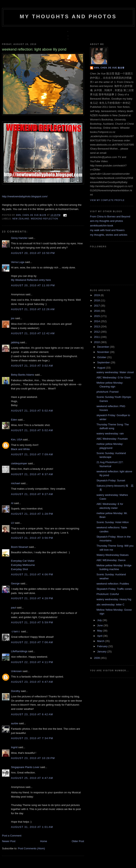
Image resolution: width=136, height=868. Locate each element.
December (104, 347)
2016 (97, 311)
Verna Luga (18, 262)
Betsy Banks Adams (23, 375)
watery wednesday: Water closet (115, 372)
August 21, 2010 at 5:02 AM (32, 411)
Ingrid (14, 747)
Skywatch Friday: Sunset (111, 480)
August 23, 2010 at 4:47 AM (32, 682)
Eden (14, 420)
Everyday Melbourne (23, 565)
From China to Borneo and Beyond (110, 216)
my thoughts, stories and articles (109, 235)
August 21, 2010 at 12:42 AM (33, 333)
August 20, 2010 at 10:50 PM (33, 253)
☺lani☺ (16, 631)
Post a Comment (12, 836)
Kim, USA (17, 440)
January (102, 652)
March (101, 641)
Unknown (16, 671)
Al (12, 503)
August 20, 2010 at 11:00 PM (33, 285)
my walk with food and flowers (107, 230)
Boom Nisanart (20, 547)
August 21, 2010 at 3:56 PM (32, 538)
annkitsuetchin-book (102, 226)
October (102, 357)
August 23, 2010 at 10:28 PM (33, 758)
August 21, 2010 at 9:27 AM (32, 494)
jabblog (15, 342)
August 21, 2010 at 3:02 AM (32, 366)
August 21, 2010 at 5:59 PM (32, 622)
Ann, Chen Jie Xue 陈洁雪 (31, 215)
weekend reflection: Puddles (113, 584)
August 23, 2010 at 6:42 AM (32, 714)
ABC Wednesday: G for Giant (113, 377)
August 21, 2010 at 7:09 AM (32, 454)
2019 (97, 295)
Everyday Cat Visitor (23, 561)
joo (13, 318)
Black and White (20, 449)
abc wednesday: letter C (110, 605)
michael (15, 483)
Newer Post (9, 841)
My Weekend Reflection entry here (31, 280)
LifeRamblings (19, 651)
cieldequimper (19, 463)
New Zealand (21, 219)
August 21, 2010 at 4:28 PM (32, 598)
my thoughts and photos (68, 16)
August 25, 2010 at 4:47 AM (32, 778)
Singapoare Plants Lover (25, 767)
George (15, 583)
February (103, 646)
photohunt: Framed (107, 392)
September (104, 362)
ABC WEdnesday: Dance (111, 560)
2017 (97, 306)
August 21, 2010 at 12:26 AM (33, 309)
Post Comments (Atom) (31, 848)
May (100, 631)
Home (44, 841)
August (102, 368)
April (100, 636)
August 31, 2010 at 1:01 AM (32, 827)
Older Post (78, 841)
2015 (97, 316)
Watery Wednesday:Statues (112, 555)
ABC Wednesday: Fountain (112, 439)
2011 (97, 337)
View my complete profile (107, 200)
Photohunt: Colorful (107, 594)
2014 (97, 321)
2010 (97, 342)
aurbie (15, 723)
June (100, 625)
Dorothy (16, 691)
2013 (97, 327)
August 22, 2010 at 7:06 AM (32, 642)
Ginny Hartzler (19, 238)
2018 (97, 300)
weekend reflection (44, 219)
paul (13, 608)
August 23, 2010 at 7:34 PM (32, 738)
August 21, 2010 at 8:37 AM (32, 474)
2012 (97, 332)
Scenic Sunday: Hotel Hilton (112, 522)
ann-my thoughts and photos (106, 221)
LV (12, 523)
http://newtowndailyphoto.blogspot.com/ (25, 196)
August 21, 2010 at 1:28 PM (32, 514)
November (104, 352)
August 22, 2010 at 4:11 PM (32, 662)
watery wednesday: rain (110, 433)
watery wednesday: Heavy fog (114, 599)
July (100, 620)
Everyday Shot (19, 569)
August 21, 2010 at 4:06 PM (32, 574)
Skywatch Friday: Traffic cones (114, 589)
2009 (97, 658)
